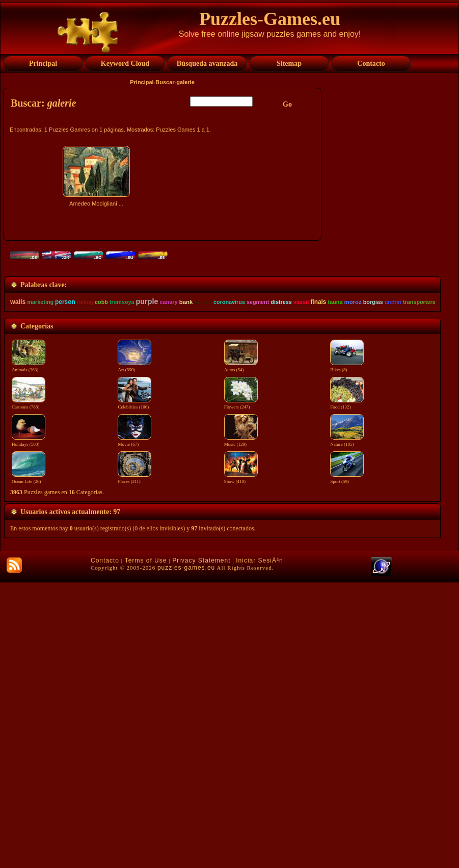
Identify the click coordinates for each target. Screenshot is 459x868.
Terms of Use (146, 846)
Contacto (105, 846)
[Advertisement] (164, 299)
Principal (142, 82)
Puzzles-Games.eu (270, 19)
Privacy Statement (201, 846)
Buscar (165, 82)
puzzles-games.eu (186, 853)
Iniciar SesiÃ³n (259, 846)
